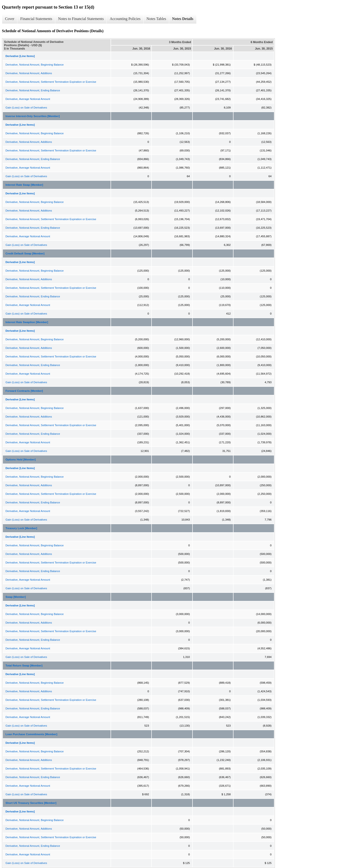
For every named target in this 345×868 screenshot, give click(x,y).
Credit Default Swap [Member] (25, 253)
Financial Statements (36, 19)
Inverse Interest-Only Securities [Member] (33, 116)
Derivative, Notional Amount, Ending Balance (33, 90)
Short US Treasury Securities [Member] (31, 803)
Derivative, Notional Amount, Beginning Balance (35, 65)
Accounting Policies (125, 19)
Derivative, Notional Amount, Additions (29, 73)
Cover (10, 19)
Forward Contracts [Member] (24, 391)
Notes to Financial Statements (81, 19)
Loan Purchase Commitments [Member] (31, 734)
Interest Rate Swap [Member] (24, 185)
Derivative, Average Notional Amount (28, 99)
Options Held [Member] (21, 460)
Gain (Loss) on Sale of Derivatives (26, 108)
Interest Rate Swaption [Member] (27, 322)
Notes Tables (156, 19)
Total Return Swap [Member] (24, 666)
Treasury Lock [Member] (21, 528)
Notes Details (183, 19)
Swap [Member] (16, 597)
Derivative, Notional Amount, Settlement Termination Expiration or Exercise (51, 82)
